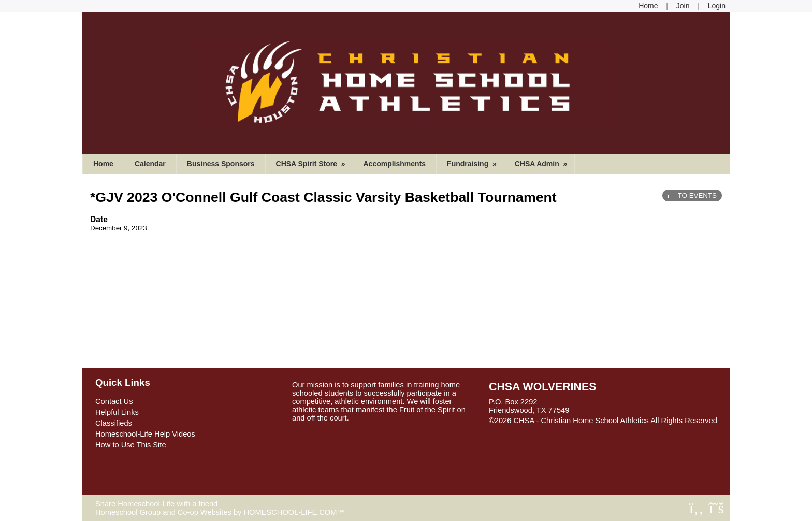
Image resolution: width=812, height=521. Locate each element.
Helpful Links (117, 412)
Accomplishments (395, 164)
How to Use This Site (131, 445)
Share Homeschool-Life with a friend (156, 504)
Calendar (150, 164)
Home (103, 164)
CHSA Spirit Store (312, 164)
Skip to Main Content (532, 429)
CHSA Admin (542, 164)
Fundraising (473, 164)
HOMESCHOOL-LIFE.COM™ (294, 512)
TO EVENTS (692, 196)
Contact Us (114, 401)
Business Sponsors (221, 164)
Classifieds (114, 423)
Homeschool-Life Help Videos (145, 434)
